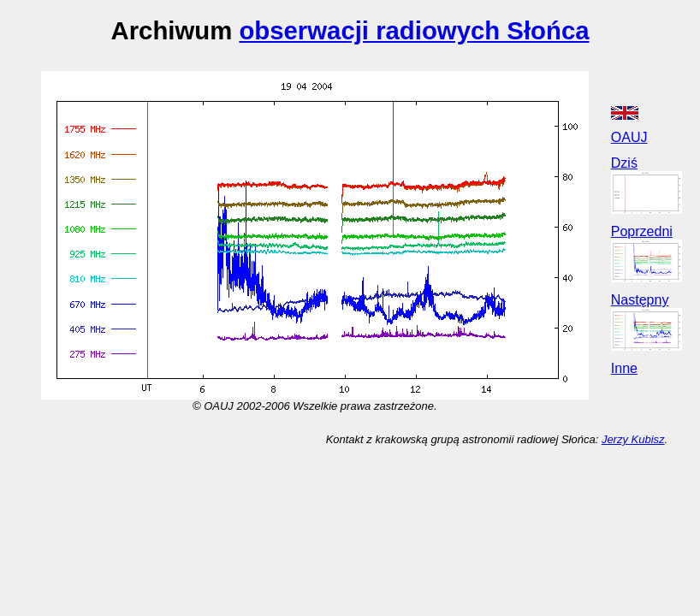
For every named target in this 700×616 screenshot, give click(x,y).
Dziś (624, 163)
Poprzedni (642, 231)
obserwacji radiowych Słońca (414, 30)
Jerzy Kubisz (633, 439)
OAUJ (629, 137)
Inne (624, 368)
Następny (640, 300)
